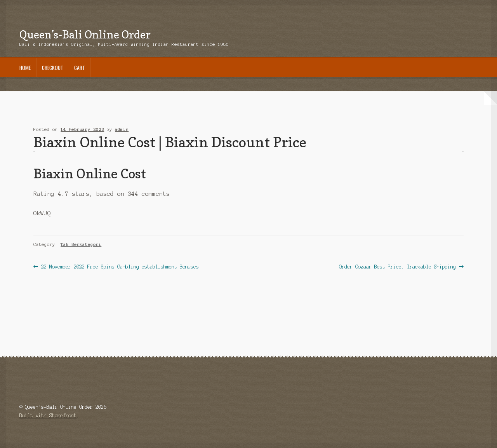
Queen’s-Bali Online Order (85, 34)
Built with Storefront (48, 416)
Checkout (53, 68)
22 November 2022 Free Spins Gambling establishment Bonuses (120, 267)
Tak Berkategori (81, 244)
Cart (80, 68)
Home (25, 68)
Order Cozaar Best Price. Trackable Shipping (397, 267)
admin (122, 129)
